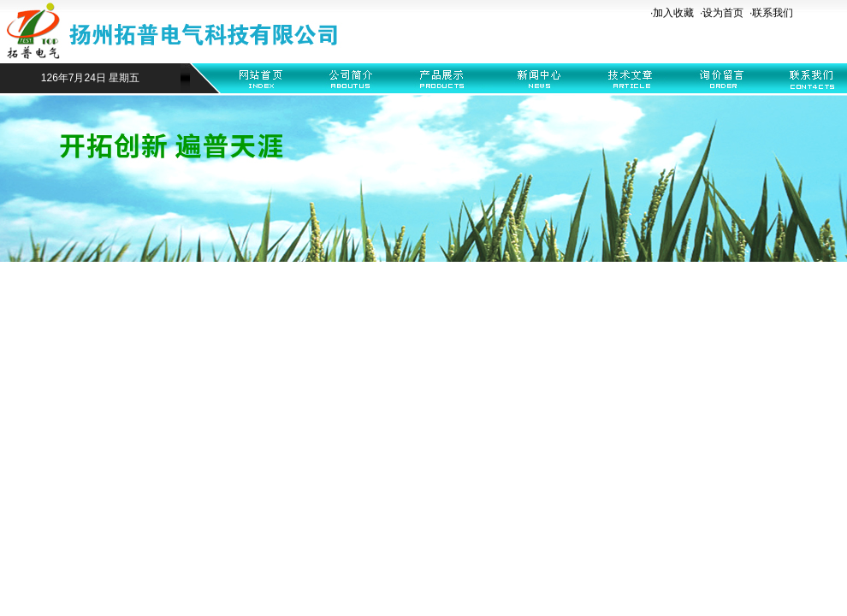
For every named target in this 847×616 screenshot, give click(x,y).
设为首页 (723, 13)
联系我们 (773, 13)
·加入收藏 (672, 13)
